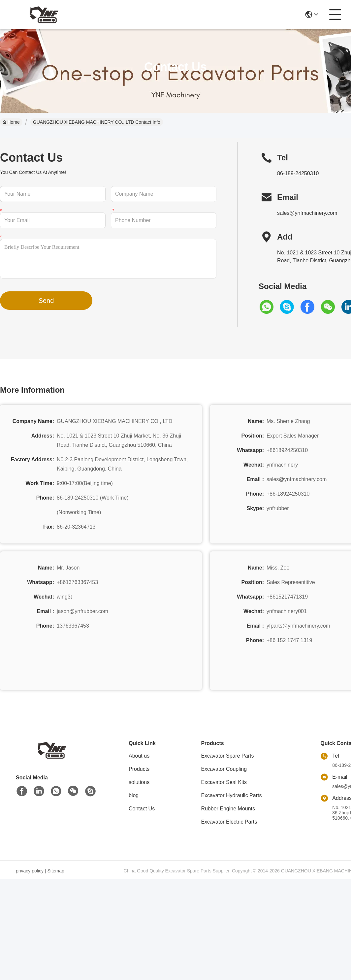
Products (139, 769)
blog (134, 795)
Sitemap (56, 871)
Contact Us (142, 809)
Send (46, 301)
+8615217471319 (287, 597)
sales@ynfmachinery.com (307, 213)
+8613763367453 (77, 582)
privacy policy (30, 871)
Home (11, 122)
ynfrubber (278, 508)
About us (139, 756)
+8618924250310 (287, 450)
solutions (139, 782)
